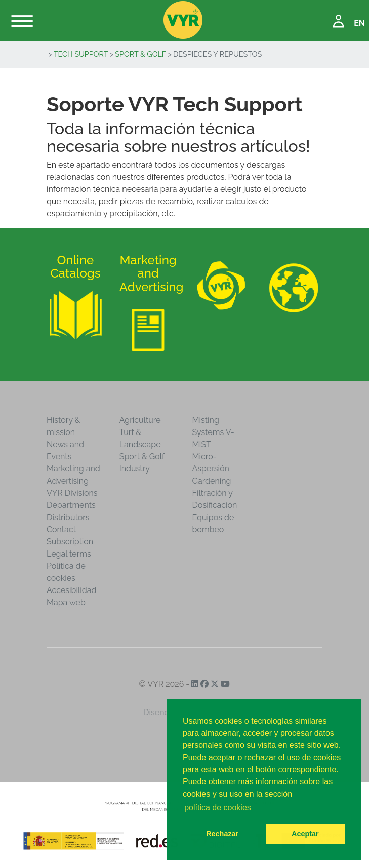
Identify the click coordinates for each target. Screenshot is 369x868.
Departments (71, 505)
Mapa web (66, 602)
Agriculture (140, 420)
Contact (61, 529)
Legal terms (69, 554)
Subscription (70, 542)
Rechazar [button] (222, 834)
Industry (135, 469)
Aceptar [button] (305, 834)
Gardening (212, 481)
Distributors (68, 517)
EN (359, 23)
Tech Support (81, 54)
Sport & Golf (140, 54)
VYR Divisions (72, 493)
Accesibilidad (71, 590)
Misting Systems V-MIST (213, 432)
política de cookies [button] (218, 807)
